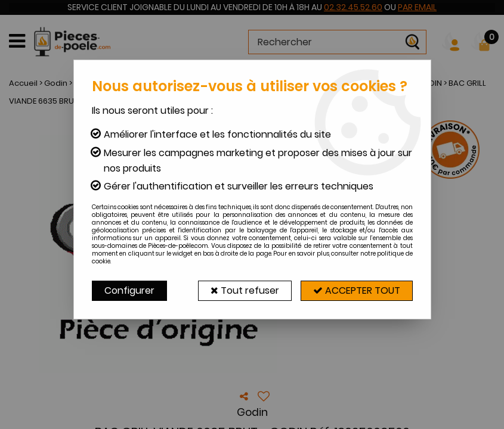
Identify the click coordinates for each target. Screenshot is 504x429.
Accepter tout (357, 290)
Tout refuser (245, 290)
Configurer (129, 290)
